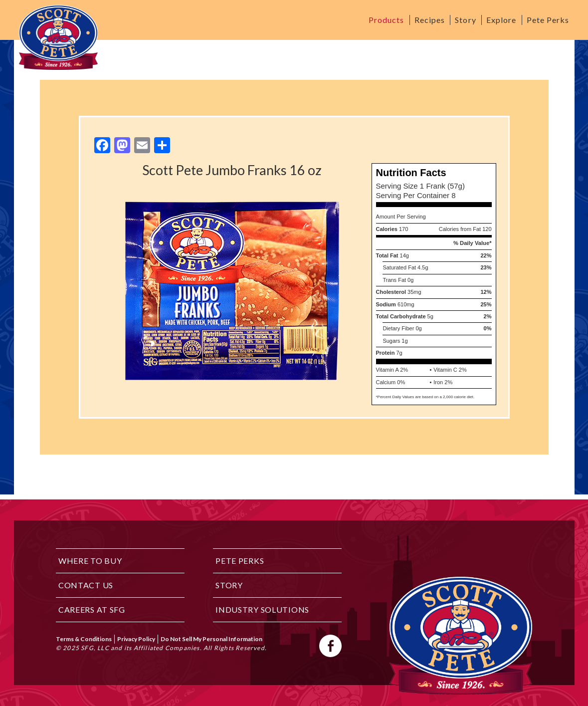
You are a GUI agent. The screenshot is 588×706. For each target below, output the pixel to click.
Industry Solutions (262, 609)
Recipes (430, 20)
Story (466, 20)
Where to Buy (90, 561)
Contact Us (86, 585)
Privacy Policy (136, 639)
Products (387, 20)
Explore (501, 20)
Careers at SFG (92, 609)
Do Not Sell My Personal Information (211, 639)
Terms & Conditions (84, 639)
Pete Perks (548, 20)
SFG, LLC (95, 648)
